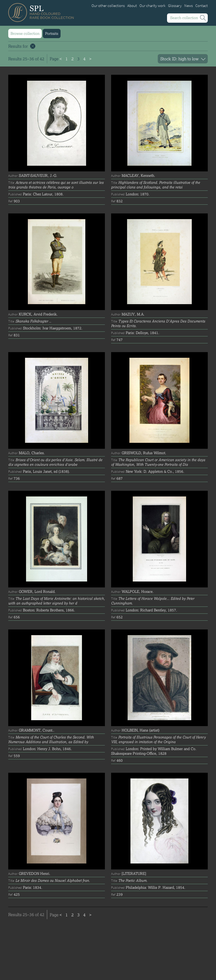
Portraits (52, 33)
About (132, 6)
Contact (202, 6)
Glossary (175, 6)
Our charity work (152, 6)
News (189, 6)
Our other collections (108, 6)
